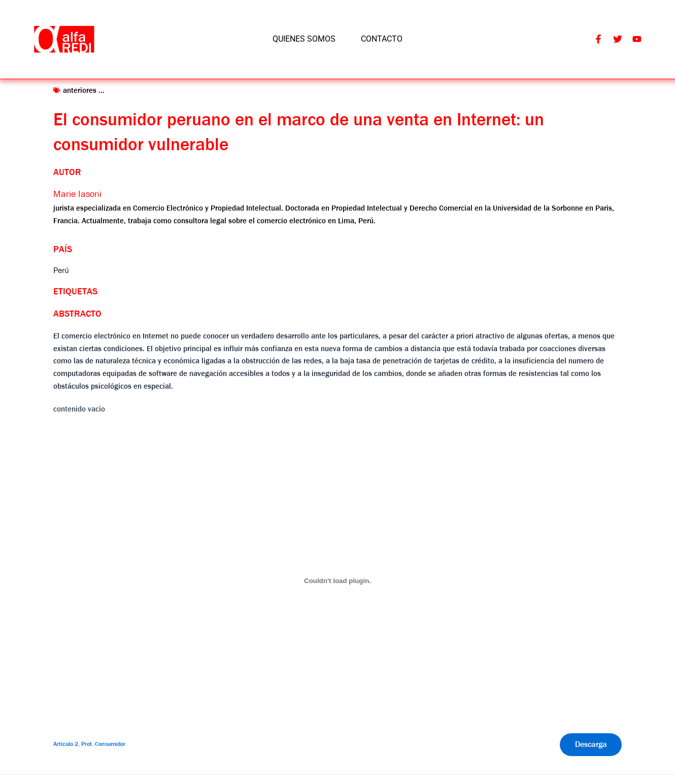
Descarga (590, 745)
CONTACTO (382, 39)
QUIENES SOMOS (304, 39)
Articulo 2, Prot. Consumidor (89, 744)
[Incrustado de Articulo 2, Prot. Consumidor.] (338, 581)
